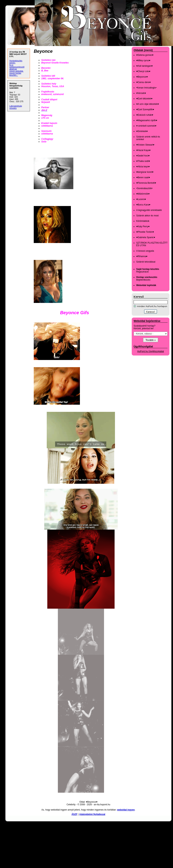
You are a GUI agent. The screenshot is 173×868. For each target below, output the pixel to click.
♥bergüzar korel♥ (145, 172)
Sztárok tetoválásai (146, 262)
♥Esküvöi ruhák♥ (145, 115)
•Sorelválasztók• (144, 188)
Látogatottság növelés (16, 107)
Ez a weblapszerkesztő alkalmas (17, 67)
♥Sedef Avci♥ (143, 156)
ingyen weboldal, (16, 71)
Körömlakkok (143, 221)
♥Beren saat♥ (143, 177)
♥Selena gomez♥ (145, 55)
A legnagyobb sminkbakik (149, 210)
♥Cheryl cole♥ (143, 71)
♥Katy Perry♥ (143, 226)
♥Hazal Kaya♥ (143, 150)
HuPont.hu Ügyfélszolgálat (150, 351)
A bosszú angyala (145, 251)
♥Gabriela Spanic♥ (146, 237)
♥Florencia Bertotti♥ (146, 183)
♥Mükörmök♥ (143, 194)
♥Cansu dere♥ (143, 82)
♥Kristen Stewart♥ (145, 145)
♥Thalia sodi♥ (143, 161)
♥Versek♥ (141, 93)
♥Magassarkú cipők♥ (147, 120)
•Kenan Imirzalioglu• (146, 88)
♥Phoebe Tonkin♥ (145, 232)
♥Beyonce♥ (142, 77)
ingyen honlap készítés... (15, 74)
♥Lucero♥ (141, 199)
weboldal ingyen (126, 810)
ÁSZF (74, 814)
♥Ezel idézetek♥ (144, 99)
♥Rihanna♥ (142, 256)
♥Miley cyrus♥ (143, 60)
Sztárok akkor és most (147, 216)
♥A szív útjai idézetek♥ (148, 104)
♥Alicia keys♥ (143, 167)
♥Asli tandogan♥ (144, 66)
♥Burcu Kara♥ (143, 205)
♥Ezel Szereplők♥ (145, 109)
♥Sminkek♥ (142, 131)
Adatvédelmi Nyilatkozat (92, 814)
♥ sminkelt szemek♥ (146, 126)
